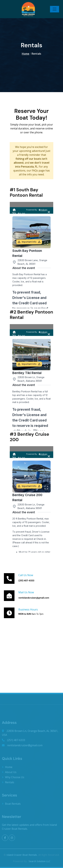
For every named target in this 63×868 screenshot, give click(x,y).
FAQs (35, 170)
